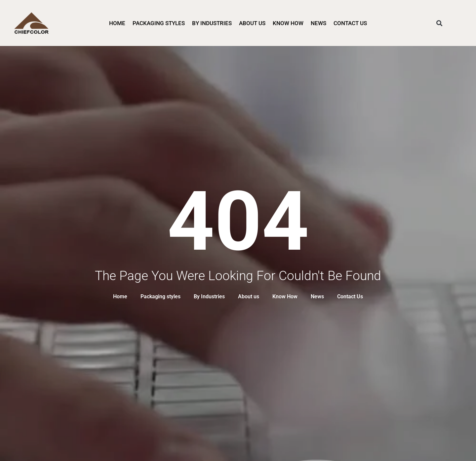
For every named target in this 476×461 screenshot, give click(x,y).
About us (252, 23)
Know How (288, 23)
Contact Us (350, 23)
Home (117, 23)
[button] (439, 23)
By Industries (212, 23)
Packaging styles (159, 23)
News (318, 23)
